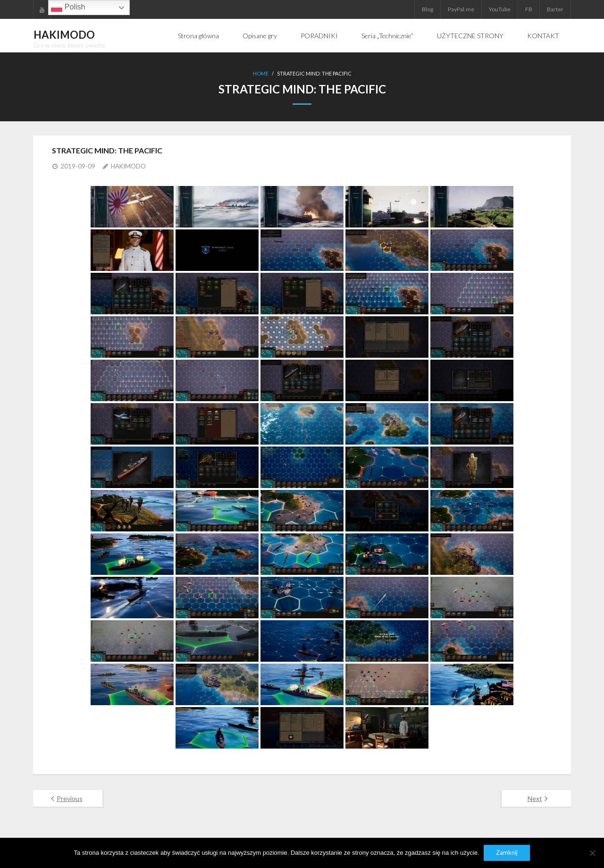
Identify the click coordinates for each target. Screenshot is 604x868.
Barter (555, 9)
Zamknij (507, 853)
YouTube (500, 9)
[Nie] (592, 853)
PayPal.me (461, 9)
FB (529, 9)
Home (261, 73)
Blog (428, 9)
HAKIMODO (128, 166)
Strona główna (198, 36)
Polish (68, 8)
